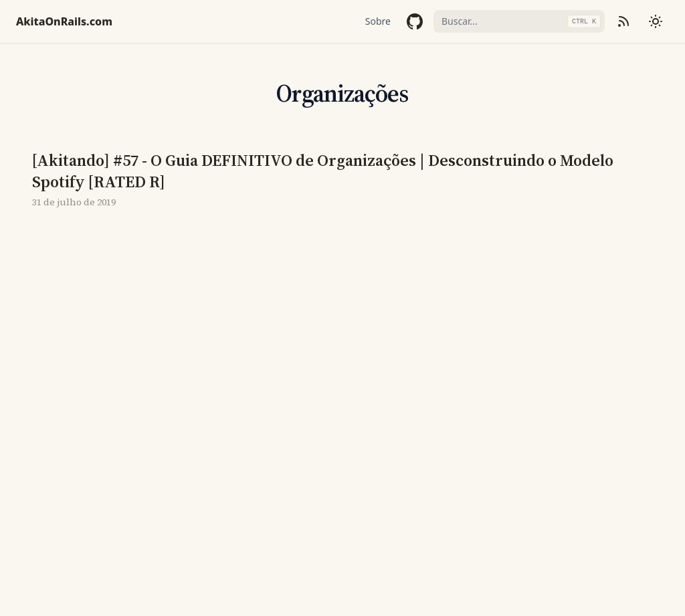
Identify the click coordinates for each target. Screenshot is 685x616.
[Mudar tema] (656, 21)
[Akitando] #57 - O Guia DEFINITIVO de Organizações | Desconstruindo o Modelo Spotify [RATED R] (323, 171)
